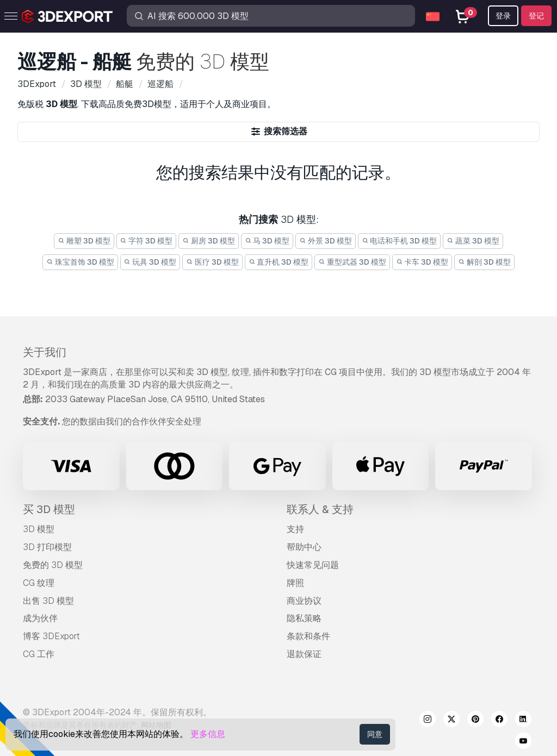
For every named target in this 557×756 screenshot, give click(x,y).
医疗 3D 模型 (212, 262)
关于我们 (45, 352)
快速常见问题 (313, 565)
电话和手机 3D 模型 (400, 241)
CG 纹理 (39, 583)
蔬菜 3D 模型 (473, 241)
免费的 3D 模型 (53, 565)
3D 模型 (39, 529)
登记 (536, 16)
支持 (295, 529)
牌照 (295, 583)
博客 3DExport (51, 636)
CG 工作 (39, 654)
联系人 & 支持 (320, 509)
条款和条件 (308, 636)
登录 (503, 16)
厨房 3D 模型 (209, 241)
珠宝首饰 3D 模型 (80, 262)
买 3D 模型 (49, 509)
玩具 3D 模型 (150, 262)
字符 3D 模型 (147, 241)
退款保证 (304, 654)
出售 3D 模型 (48, 601)
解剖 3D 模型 (484, 262)
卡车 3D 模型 (422, 262)
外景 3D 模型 (326, 241)
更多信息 (208, 734)
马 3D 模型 (267, 241)
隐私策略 (304, 618)
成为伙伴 (40, 618)
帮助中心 (304, 547)
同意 (375, 734)
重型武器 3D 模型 (352, 262)
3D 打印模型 (47, 547)
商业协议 (304, 601)
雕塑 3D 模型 (84, 241)
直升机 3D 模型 (279, 262)
